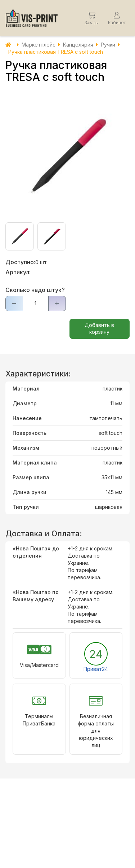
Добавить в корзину (99, 328)
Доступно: (20, 262)
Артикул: (18, 272)
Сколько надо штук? (35, 290)
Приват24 (96, 669)
